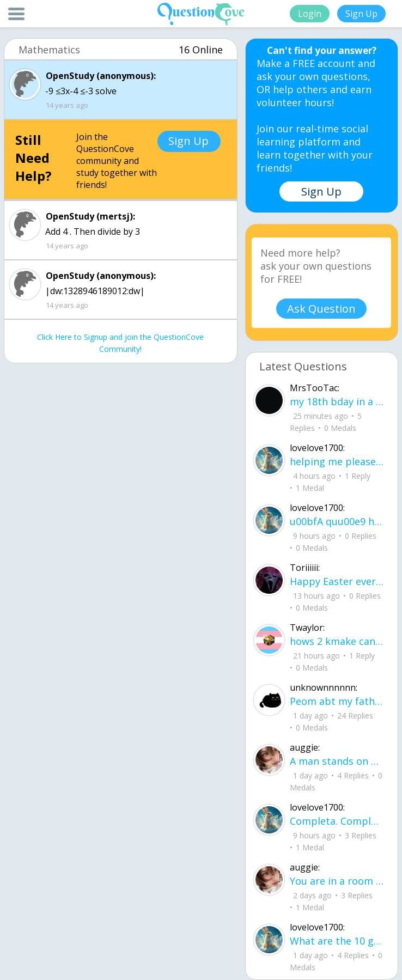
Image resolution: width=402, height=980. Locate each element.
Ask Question (321, 309)
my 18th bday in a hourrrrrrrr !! (337, 401)
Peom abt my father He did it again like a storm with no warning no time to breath (337, 701)
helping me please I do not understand (337, 461)
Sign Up (361, 14)
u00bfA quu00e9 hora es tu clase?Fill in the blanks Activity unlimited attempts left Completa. (337, 521)
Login (310, 14)
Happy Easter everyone (337, 581)
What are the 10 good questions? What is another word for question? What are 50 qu (337, 941)
